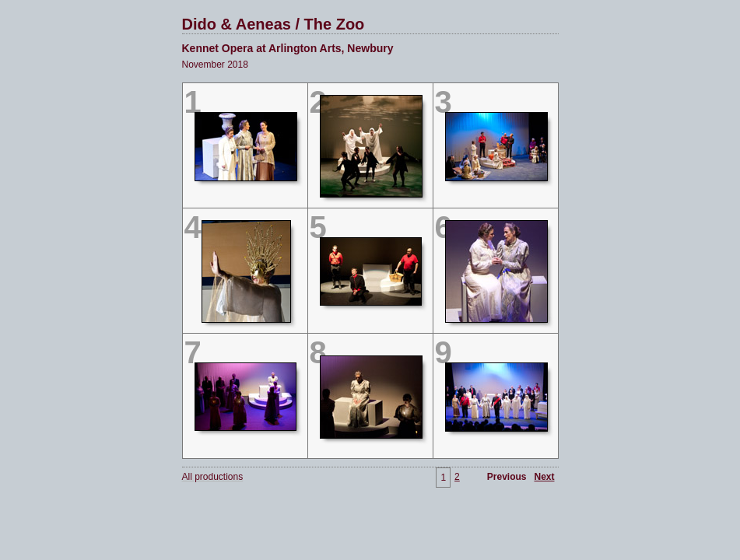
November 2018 (215, 65)
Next (544, 477)
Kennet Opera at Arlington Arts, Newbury (288, 48)
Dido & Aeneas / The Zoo (274, 24)
